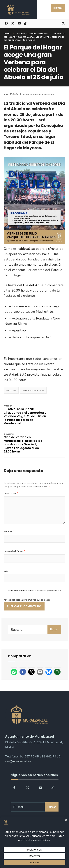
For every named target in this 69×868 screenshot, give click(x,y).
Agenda (21, 34)
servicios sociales (33, 390)
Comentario (11, 493)
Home (7, 34)
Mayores (32, 34)
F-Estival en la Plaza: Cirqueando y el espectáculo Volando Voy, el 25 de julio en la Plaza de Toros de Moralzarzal (25, 415)
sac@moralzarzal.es (18, 761)
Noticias (43, 34)
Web (6, 571)
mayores (11, 390)
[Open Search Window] (63, 23)
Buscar (54, 629)
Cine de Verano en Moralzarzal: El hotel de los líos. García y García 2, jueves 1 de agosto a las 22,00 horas (23, 443)
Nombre (9, 531)
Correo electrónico (14, 551)
